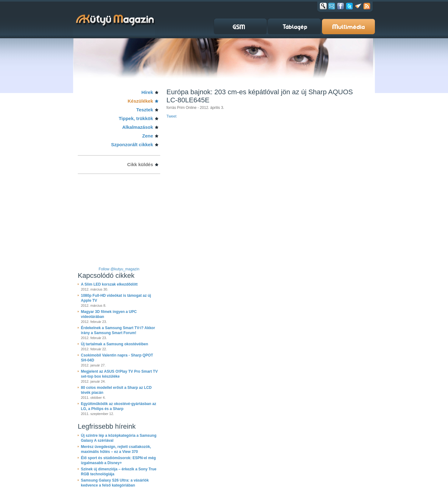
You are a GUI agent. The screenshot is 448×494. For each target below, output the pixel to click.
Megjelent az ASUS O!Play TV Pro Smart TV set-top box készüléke (119, 374)
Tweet (171, 116)
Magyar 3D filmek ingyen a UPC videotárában (109, 314)
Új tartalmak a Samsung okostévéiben (114, 344)
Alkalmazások (138, 127)
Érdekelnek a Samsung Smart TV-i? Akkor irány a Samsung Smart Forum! (118, 330)
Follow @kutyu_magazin (119, 269)
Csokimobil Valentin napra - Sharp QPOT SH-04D (117, 358)
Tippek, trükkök (136, 118)
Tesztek (145, 110)
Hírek (147, 92)
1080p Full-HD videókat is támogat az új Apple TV (116, 298)
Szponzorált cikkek (132, 144)
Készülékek (140, 101)
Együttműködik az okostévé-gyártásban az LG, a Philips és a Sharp (119, 406)
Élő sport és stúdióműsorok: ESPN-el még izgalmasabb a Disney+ (118, 460)
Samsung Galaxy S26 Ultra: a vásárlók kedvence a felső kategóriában (115, 483)
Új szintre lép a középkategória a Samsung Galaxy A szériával (119, 438)
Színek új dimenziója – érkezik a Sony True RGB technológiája (119, 472)
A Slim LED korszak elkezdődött (109, 284)
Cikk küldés (140, 164)
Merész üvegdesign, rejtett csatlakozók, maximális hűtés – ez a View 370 (116, 449)
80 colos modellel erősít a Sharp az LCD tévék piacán (116, 390)
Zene (148, 136)
